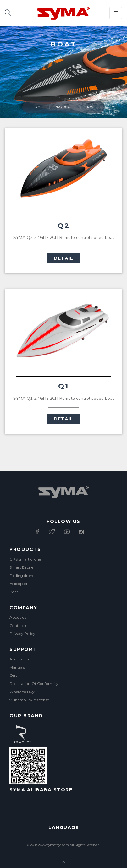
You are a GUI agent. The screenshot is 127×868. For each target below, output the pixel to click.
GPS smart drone (25, 559)
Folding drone (22, 575)
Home (38, 107)
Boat (90, 107)
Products (64, 107)
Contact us (19, 625)
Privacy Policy (22, 634)
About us (18, 617)
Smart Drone (21, 567)
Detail (63, 258)
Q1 (63, 386)
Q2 (64, 226)
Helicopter (19, 584)
